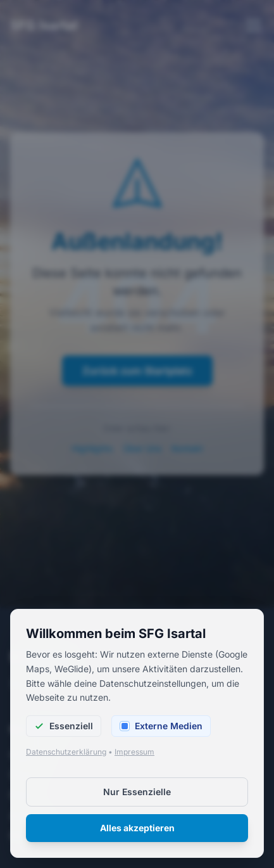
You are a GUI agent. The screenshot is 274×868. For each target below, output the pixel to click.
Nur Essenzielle (137, 796)
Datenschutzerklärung (66, 756)
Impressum (134, 756)
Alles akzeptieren (137, 832)
